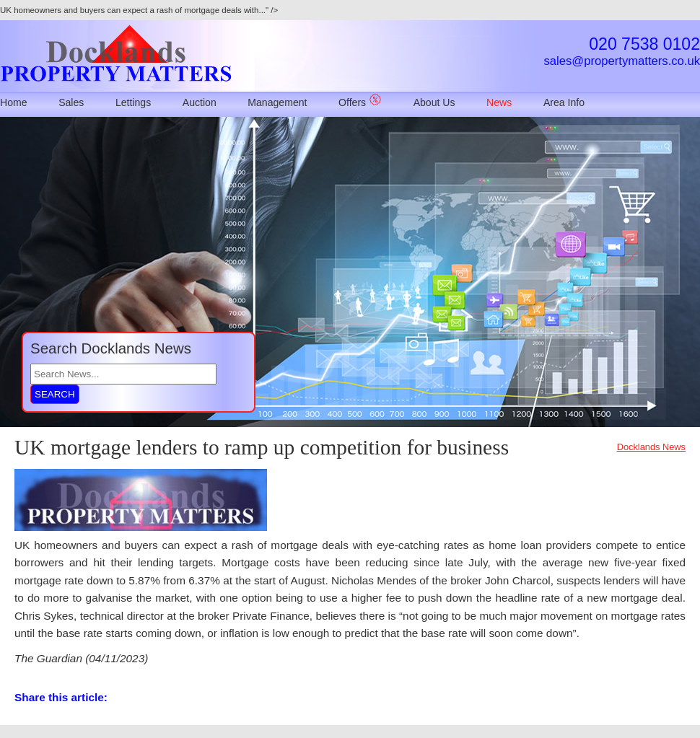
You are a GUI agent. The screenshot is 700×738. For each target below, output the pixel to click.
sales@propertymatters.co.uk (622, 61)
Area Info (564, 102)
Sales (71, 102)
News (499, 102)
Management (277, 102)
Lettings (133, 102)
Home (14, 102)
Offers (360, 102)
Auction (200, 102)
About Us (434, 102)
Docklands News (651, 447)
